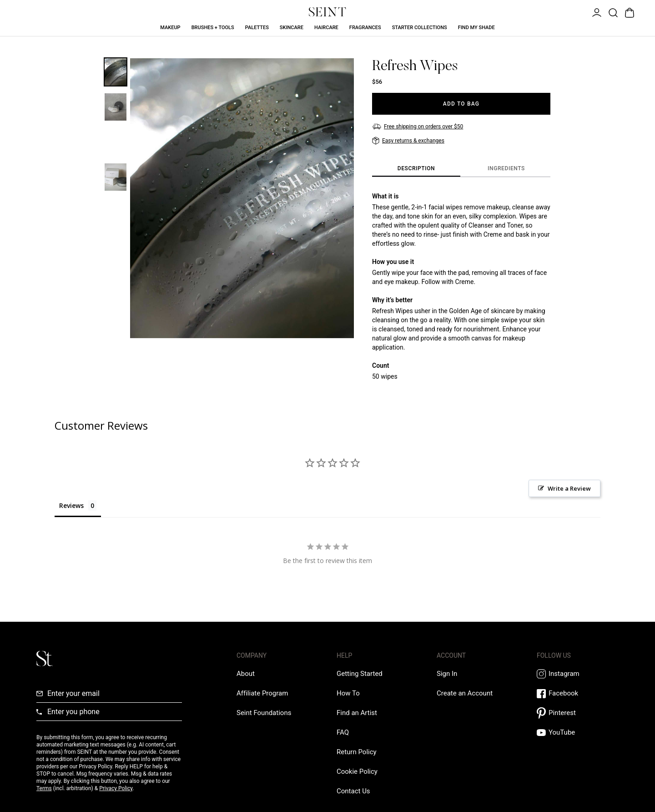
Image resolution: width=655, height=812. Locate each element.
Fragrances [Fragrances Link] (365, 28)
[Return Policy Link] (357, 752)
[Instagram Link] (578, 674)
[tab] (416, 169)
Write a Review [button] (569, 488)
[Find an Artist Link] (357, 713)
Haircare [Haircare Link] (326, 28)
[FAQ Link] (343, 732)
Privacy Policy (116, 788)
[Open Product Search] (612, 12)
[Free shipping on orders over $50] (418, 127)
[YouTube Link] (578, 733)
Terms (44, 788)
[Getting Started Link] (360, 674)
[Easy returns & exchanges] (408, 141)
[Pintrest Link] (578, 713)
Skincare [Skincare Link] (292, 28)
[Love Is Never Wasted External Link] (264, 713)
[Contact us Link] (353, 791)
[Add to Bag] (461, 104)
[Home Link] (327, 12)
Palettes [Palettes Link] (257, 28)
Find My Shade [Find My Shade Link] (476, 28)
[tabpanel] (461, 286)
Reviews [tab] (71, 505)
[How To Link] (348, 693)
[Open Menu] (596, 12)
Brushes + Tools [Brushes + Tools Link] (213, 28)
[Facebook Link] (578, 693)
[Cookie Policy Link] (357, 771)
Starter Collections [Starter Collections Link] (420, 28)
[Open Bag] (629, 12)
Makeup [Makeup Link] (170, 28)
